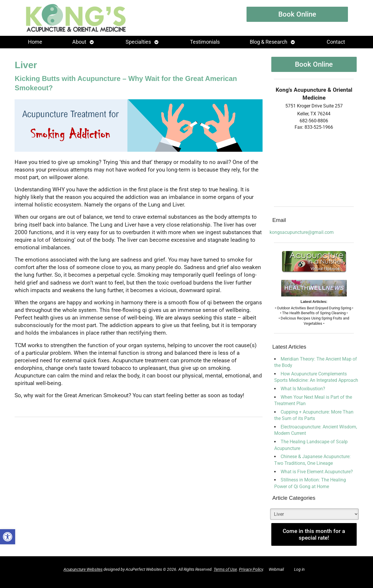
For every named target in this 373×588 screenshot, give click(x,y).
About (79, 42)
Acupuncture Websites (83, 570)
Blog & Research (269, 42)
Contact (336, 42)
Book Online (297, 14)
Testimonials (205, 42)
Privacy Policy (251, 570)
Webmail (276, 570)
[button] (8, 537)
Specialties (138, 42)
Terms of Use (225, 570)
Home (35, 42)
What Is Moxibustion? (303, 389)
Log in (299, 570)
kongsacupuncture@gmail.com (302, 232)
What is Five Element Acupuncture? (317, 472)
